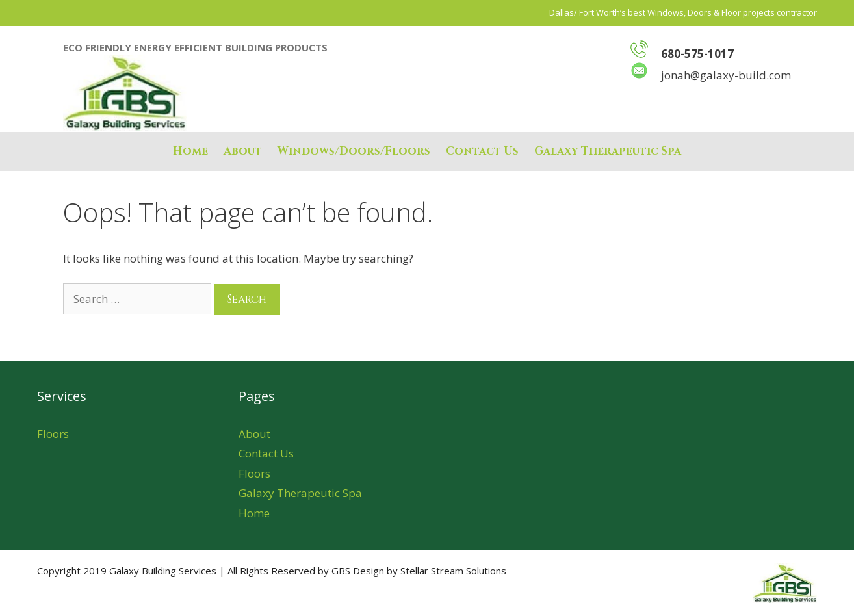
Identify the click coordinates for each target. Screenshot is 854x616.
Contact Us (482, 151)
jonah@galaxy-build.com (711, 75)
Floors (53, 434)
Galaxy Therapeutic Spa (608, 151)
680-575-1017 (697, 54)
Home (190, 151)
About (243, 151)
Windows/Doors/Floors (354, 151)
